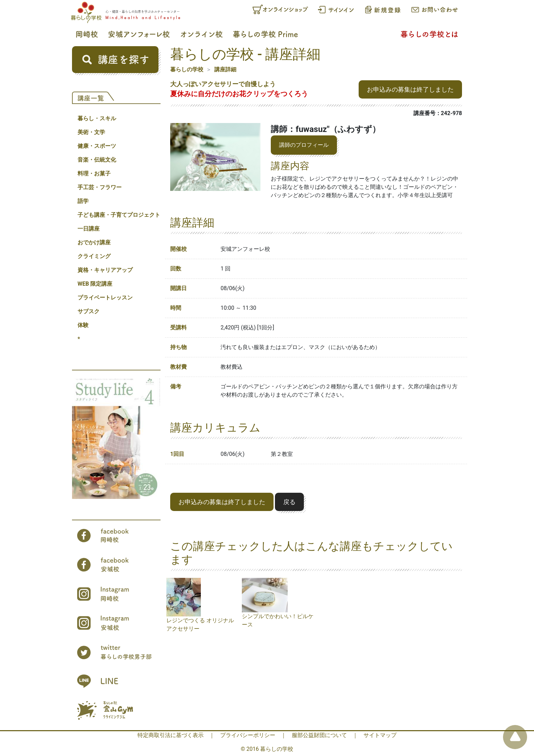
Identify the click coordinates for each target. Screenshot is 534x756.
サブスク (89, 311)
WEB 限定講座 (95, 284)
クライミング (94, 256)
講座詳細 (225, 69)
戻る (289, 502)
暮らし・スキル (97, 118)
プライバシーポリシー (248, 735)
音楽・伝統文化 (97, 160)
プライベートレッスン (105, 298)
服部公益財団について (319, 735)
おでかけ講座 (94, 242)
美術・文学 (91, 132)
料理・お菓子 (94, 173)
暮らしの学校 (187, 69)
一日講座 (89, 229)
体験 (83, 325)
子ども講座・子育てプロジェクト (119, 215)
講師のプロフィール (304, 145)
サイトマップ (380, 735)
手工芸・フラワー (100, 187)
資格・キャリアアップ (105, 270)
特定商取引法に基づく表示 (171, 735)
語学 (83, 201)
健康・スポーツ (97, 146)
